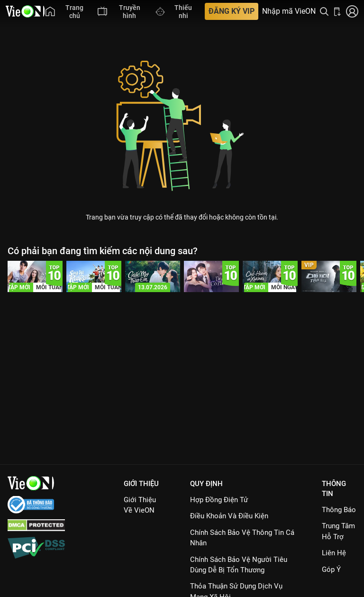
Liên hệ (334, 553)
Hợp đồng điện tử (219, 500)
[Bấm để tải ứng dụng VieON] (337, 11)
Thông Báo (339, 510)
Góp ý (331, 569)
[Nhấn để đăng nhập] (352, 11)
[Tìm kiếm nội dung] (324, 11)
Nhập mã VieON (289, 11)
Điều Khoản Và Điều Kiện (229, 516)
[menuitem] (67, 11)
